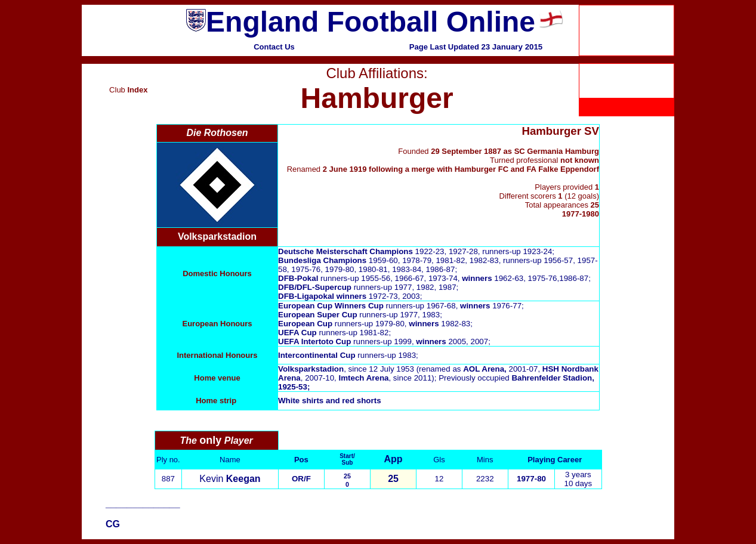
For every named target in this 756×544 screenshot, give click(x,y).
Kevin (230, 479)
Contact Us (274, 47)
